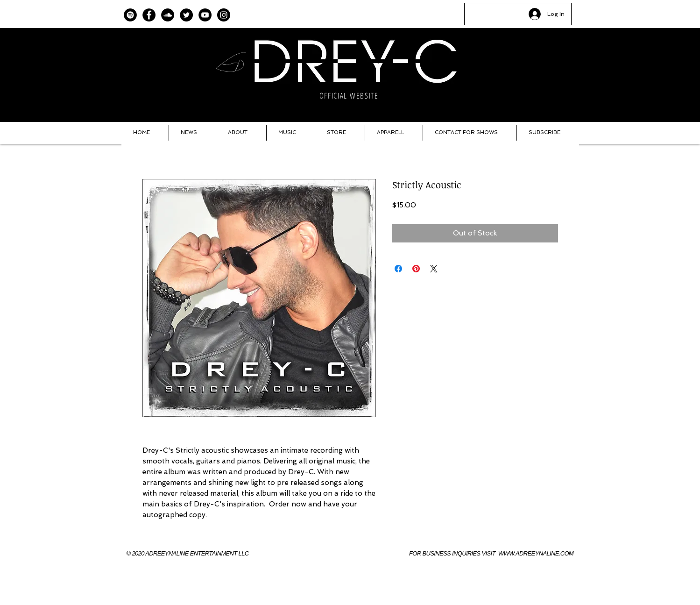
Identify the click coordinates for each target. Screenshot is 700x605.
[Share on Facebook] (398, 269)
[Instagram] (224, 15)
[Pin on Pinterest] (416, 269)
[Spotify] (130, 15)
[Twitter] (186, 15)
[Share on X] (434, 269)
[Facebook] (149, 15)
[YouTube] (205, 15)
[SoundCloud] (168, 15)
